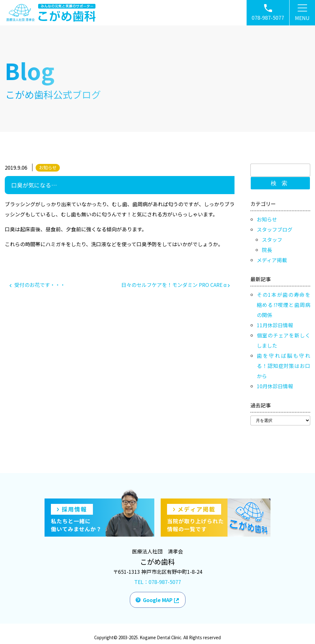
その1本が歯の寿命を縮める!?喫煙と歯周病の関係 (283, 305)
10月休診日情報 (275, 386)
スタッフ (272, 240)
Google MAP (158, 600)
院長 (267, 250)
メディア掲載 (272, 260)
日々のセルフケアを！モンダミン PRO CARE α (175, 285)
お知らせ (48, 167)
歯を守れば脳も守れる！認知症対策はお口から (283, 366)
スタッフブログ (275, 229)
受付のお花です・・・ (37, 285)
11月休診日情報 (275, 325)
